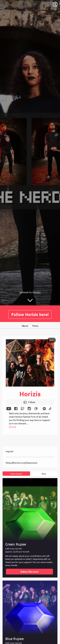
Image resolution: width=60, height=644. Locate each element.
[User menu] (55, 4)
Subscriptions (16, 473)
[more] (12, 427)
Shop (44, 473)
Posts (35, 326)
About (25, 326)
